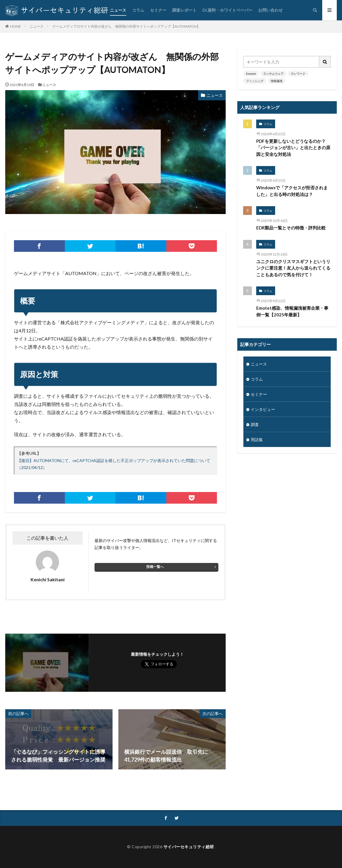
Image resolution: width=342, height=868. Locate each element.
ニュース (118, 10)
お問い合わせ (270, 10)
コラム (138, 10)
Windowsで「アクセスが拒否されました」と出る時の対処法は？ (292, 191)
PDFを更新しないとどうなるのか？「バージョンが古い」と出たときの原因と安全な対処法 (293, 148)
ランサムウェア (273, 74)
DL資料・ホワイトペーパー (227, 10)
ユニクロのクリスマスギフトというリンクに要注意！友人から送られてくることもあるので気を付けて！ (293, 268)
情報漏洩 (277, 81)
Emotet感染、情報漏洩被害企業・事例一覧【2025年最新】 (292, 311)
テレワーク (298, 74)
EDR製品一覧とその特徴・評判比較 (291, 228)
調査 (255, 424)
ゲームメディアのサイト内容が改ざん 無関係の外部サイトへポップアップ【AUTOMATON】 (126, 26)
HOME (16, 26)
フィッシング (255, 81)
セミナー (158, 10)
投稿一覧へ (155, 567)
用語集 (257, 440)
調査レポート (184, 10)
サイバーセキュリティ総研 (189, 847)
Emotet (251, 74)
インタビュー (263, 409)
